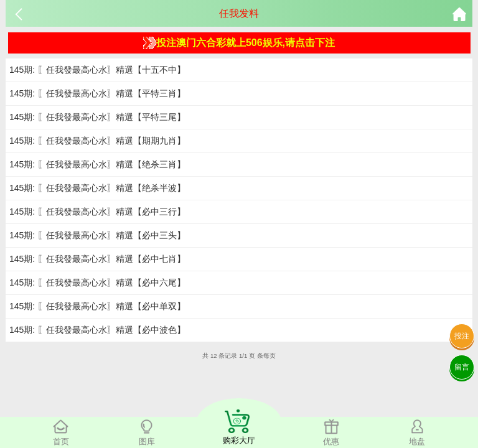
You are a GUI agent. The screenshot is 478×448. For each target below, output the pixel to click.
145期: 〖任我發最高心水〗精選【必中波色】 (97, 330)
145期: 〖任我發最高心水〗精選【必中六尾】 (97, 282)
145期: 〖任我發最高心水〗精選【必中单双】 (97, 306)
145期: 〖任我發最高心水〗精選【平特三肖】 (97, 93)
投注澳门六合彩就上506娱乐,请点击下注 (239, 43)
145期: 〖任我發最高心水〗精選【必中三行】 (97, 212)
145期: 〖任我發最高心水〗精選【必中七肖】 (97, 259)
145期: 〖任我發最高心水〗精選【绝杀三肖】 (97, 164)
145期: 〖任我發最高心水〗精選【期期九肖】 (97, 141)
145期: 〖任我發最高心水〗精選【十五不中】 (97, 70)
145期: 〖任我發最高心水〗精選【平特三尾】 (97, 117)
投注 (462, 336)
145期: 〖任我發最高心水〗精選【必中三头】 (97, 235)
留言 (462, 367)
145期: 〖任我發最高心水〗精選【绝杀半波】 (97, 188)
